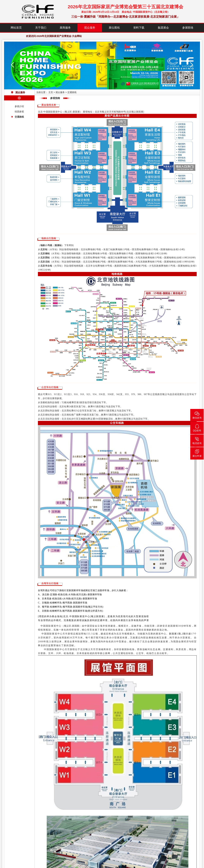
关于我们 (41, 28)
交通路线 (19, 117)
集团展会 (163, 28)
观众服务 (90, 28)
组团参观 (19, 112)
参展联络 (188, 28)
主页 (51, 92)
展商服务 (65, 28)
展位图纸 (114, 28)
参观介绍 (19, 106)
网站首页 (16, 28)
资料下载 (139, 28)
